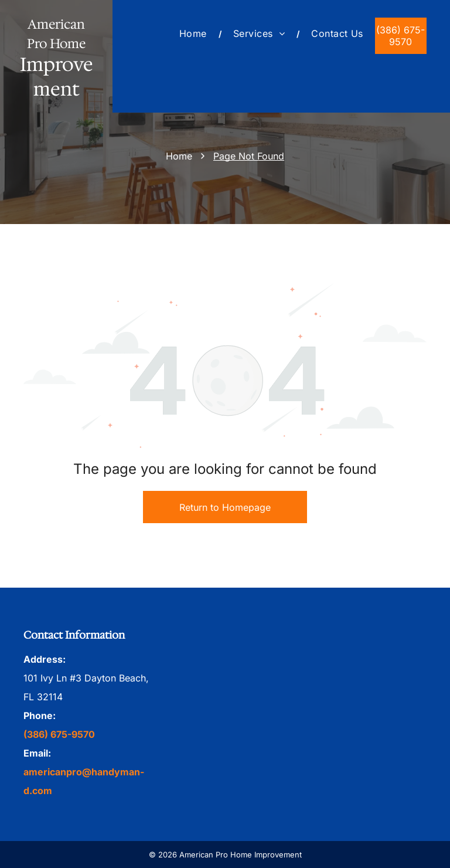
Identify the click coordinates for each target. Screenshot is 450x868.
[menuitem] (195, 34)
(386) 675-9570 (59, 734)
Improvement (57, 77)
